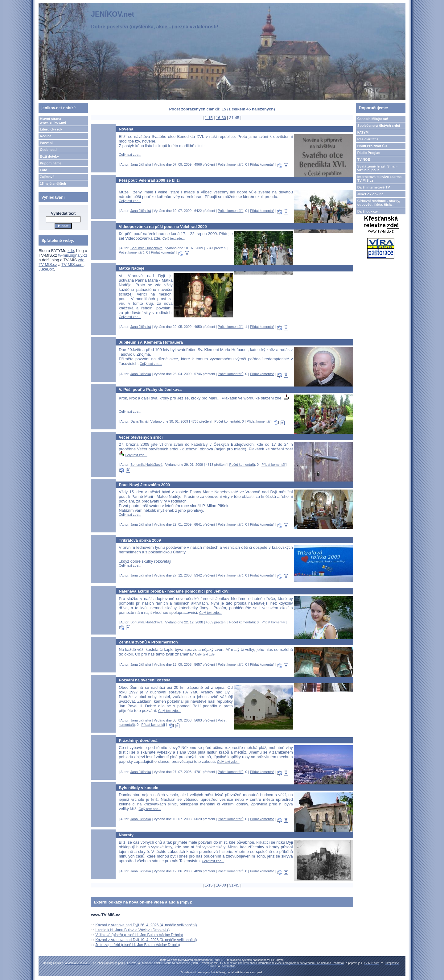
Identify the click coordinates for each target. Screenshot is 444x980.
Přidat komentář (262, 164)
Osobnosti (48, 150)
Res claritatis (368, 139)
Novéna (126, 129)
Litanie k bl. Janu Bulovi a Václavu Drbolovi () (133, 930)
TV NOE (364, 159)
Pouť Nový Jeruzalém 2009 (144, 485)
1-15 (209, 118)
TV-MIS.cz (48, 265)
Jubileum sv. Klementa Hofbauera (151, 342)
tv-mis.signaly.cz (73, 255)
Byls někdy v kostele (138, 788)
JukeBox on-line (370, 194)
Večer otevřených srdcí (141, 437)
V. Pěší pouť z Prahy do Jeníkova (150, 389)
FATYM (363, 132)
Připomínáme (51, 163)
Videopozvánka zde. (143, 238)
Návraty (126, 835)
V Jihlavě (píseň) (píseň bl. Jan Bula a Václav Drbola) (139, 935)
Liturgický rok (51, 129)
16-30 (221, 118)
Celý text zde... (130, 155)
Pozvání (46, 143)
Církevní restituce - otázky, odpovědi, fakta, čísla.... (379, 203)
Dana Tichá (139, 421)
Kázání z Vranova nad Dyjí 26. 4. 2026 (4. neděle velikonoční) (146, 925)
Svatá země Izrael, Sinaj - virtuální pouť (377, 168)
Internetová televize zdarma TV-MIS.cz (380, 179)
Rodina (45, 136)
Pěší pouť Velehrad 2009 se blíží (149, 180)
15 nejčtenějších (53, 184)
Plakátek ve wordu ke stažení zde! (255, 398)
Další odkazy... (369, 211)
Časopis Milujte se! (373, 119)
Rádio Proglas (369, 153)
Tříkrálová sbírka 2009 (140, 540)
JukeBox (46, 269)
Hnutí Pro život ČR (372, 146)
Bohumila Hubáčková (146, 248)
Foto (43, 170)
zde (71, 251)
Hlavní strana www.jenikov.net (53, 121)
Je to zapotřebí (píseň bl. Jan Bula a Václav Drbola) (138, 945)
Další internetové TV (374, 187)
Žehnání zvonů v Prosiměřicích (148, 642)
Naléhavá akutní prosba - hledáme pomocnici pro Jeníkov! (174, 591)
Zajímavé (47, 177)
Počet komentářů (230, 164)
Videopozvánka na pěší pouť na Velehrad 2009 (163, 227)
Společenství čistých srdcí (379, 126)
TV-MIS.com (72, 265)
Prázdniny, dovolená (138, 740)
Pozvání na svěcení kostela (145, 680)
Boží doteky (49, 156)
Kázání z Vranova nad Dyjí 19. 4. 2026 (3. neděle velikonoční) (146, 940)
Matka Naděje (132, 268)
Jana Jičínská (141, 164)
